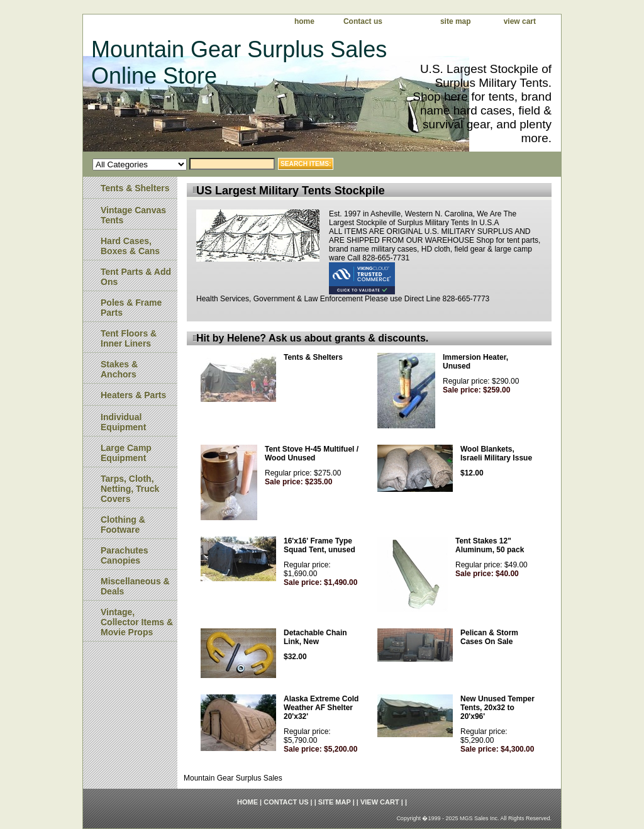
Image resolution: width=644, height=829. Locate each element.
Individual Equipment (123, 422)
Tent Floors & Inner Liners (129, 338)
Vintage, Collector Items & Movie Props (137, 622)
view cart (520, 21)
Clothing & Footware (123, 525)
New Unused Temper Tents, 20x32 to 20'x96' (497, 708)
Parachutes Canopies (124, 555)
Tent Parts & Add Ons (136, 277)
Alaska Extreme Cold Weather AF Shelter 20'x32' (321, 708)
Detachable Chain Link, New (315, 637)
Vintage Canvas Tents (133, 215)
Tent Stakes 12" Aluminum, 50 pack (490, 545)
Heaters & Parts (133, 395)
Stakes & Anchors (119, 369)
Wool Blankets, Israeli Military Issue (496, 453)
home (304, 21)
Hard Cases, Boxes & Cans (130, 246)
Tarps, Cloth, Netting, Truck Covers (130, 489)
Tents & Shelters (313, 357)
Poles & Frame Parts (131, 308)
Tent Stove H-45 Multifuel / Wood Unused (312, 453)
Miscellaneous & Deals (135, 586)
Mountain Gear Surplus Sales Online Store (239, 63)
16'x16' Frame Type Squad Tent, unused (319, 545)
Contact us (363, 21)
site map (456, 21)
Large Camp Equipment (126, 453)
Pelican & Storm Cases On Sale (489, 637)
